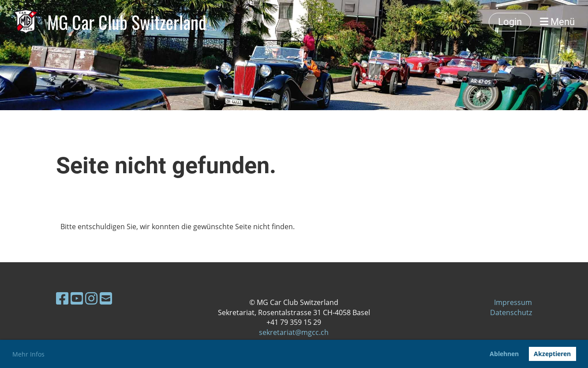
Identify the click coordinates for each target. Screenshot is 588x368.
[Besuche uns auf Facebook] (62, 298)
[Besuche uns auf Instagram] (91, 298)
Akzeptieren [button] (552, 354)
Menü (557, 22)
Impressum (513, 302)
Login (510, 22)
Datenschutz (511, 312)
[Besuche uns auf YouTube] (77, 298)
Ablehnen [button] (504, 354)
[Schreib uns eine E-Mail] (106, 298)
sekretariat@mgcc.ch (294, 332)
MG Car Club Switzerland (127, 22)
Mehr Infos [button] (28, 354)
